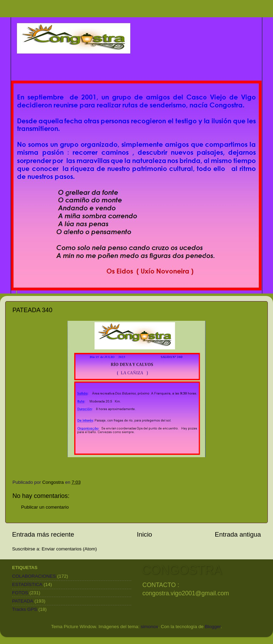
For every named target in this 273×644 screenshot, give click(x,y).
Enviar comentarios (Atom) (69, 549)
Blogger (213, 627)
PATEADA (23, 601)
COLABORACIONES (34, 576)
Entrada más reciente (43, 534)
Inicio (144, 534)
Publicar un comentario (45, 507)
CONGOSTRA (182, 570)
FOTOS (20, 593)
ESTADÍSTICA (27, 584)
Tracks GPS (25, 609)
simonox (149, 627)
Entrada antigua (238, 534)
